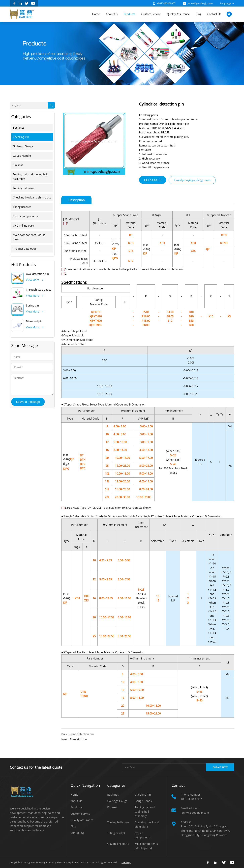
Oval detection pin (37, 274)
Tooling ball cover (24, 188)
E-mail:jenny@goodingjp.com (192, 180)
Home (96, 14)
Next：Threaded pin (74, 739)
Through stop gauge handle (43, 290)
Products (129, 14)
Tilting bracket (22, 207)
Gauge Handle (22, 156)
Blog (199, 14)
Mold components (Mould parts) (29, 237)
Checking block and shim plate (32, 197)
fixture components (25, 216)
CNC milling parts (24, 226)
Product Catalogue (25, 249)
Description (77, 200)
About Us (112, 14)
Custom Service (151, 14)
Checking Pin (21, 137)
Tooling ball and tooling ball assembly (30, 177)
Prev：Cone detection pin (78, 734)
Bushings (19, 128)
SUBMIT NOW (220, 767)
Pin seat (18, 165)
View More (33, 280)
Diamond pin (34, 321)
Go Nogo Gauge (23, 146)
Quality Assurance (178, 14)
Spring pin (32, 305)
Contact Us (214, 14)
